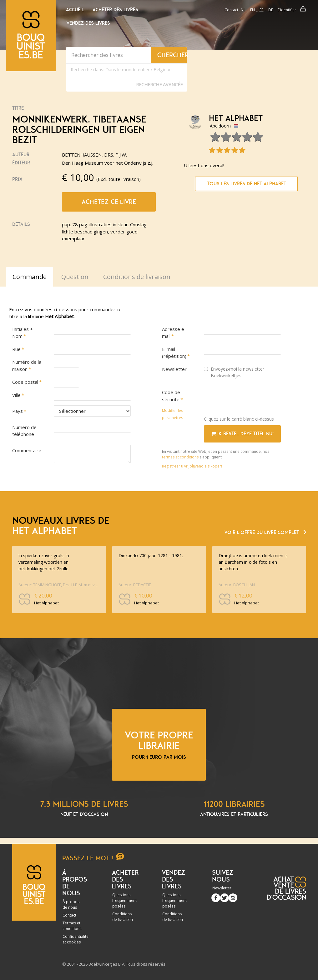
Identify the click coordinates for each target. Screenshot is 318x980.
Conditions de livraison (123, 917)
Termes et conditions (72, 926)
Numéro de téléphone (24, 431)
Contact (231, 10)
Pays (18, 411)
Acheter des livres (115, 10)
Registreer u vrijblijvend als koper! (192, 466)
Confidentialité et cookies (76, 939)
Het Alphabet (236, 118)
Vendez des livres (88, 23)
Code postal (25, 382)
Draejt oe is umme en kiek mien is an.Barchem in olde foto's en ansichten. (253, 562)
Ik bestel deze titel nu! (242, 434)
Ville (16, 395)
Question (75, 277)
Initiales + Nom (23, 333)
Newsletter (174, 369)
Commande (30, 277)
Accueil (75, 10)
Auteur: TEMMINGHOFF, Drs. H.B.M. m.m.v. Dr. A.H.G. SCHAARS (58, 585)
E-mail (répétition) (174, 353)
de (271, 10)
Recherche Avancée (159, 85)
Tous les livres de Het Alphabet (247, 184)
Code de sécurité (171, 396)
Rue (16, 349)
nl (243, 10)
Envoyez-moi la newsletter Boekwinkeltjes (234, 372)
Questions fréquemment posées (124, 900)
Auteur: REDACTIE (135, 585)
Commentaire (27, 450)
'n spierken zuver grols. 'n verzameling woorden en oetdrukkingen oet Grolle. (44, 562)
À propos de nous (71, 905)
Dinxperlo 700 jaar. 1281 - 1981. (151, 555)
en (252, 10)
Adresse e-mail (174, 333)
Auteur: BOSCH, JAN (237, 585)
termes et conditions (181, 457)
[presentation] (251, 399)
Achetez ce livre (109, 202)
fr (262, 10)
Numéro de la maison (27, 365)
